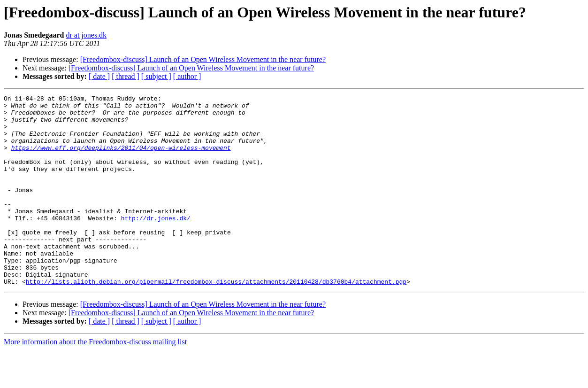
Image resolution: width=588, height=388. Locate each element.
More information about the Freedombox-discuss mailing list (95, 380)
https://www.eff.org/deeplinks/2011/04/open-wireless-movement (121, 159)
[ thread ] (126, 76)
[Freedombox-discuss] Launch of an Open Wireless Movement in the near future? (203, 59)
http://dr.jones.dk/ (156, 243)
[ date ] (99, 76)
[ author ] (187, 76)
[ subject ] (156, 76)
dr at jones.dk (86, 35)
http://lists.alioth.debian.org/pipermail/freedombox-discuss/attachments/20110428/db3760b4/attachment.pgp (216, 319)
